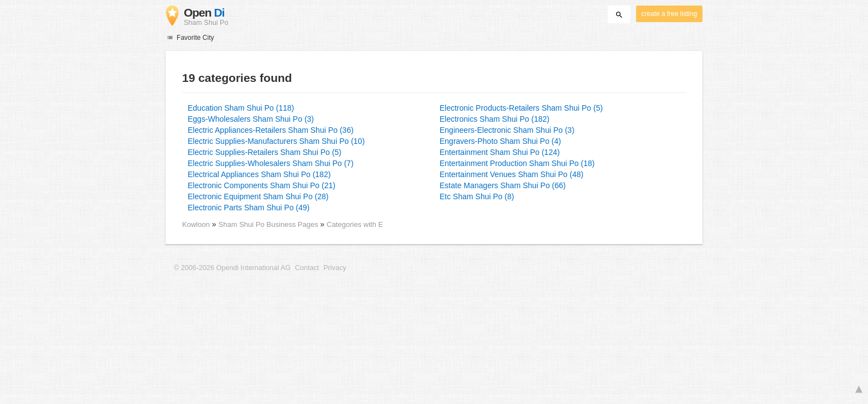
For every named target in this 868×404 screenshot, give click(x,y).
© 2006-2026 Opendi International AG (232, 268)
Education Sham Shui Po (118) (241, 108)
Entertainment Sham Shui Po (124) (500, 152)
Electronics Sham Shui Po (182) (494, 119)
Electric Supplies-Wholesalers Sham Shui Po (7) (271, 163)
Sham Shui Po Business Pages (270, 224)
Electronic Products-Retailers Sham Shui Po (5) (521, 108)
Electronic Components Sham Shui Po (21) (262, 185)
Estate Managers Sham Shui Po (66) (503, 185)
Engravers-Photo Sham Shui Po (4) (500, 141)
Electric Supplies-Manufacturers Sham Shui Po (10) (276, 141)
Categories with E (355, 224)
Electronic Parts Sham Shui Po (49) (249, 208)
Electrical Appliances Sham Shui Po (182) (259, 174)
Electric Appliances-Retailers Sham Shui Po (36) (271, 130)
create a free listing (669, 14)
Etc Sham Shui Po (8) (477, 196)
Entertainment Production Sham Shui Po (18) (517, 163)
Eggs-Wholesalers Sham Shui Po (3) (251, 119)
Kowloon (196, 224)
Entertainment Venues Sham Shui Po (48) (512, 174)
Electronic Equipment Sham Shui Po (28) (258, 196)
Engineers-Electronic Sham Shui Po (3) (507, 130)
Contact (307, 268)
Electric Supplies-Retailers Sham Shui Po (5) (265, 152)
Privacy (335, 268)
